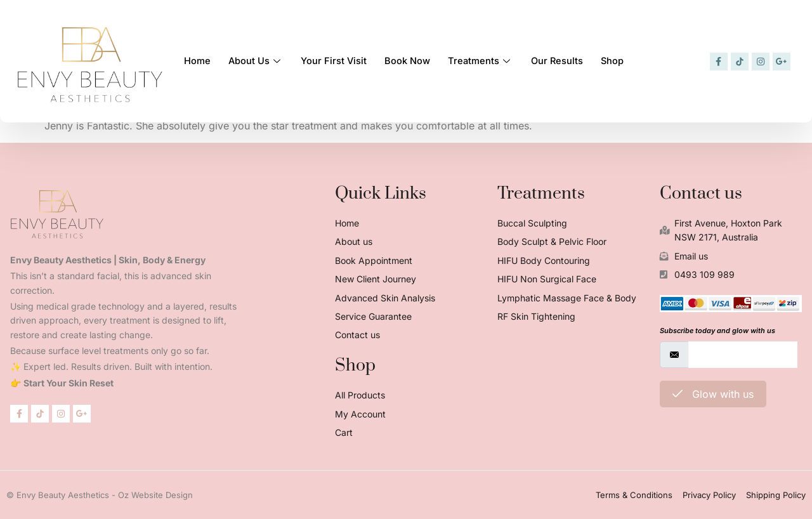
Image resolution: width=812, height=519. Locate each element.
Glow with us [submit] (713, 394)
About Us (258, 59)
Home (198, 59)
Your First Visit (338, 59)
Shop (625, 59)
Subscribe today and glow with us (717, 331)
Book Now (414, 59)
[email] (743, 355)
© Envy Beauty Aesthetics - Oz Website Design (100, 495)
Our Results (567, 59)
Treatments (488, 59)
